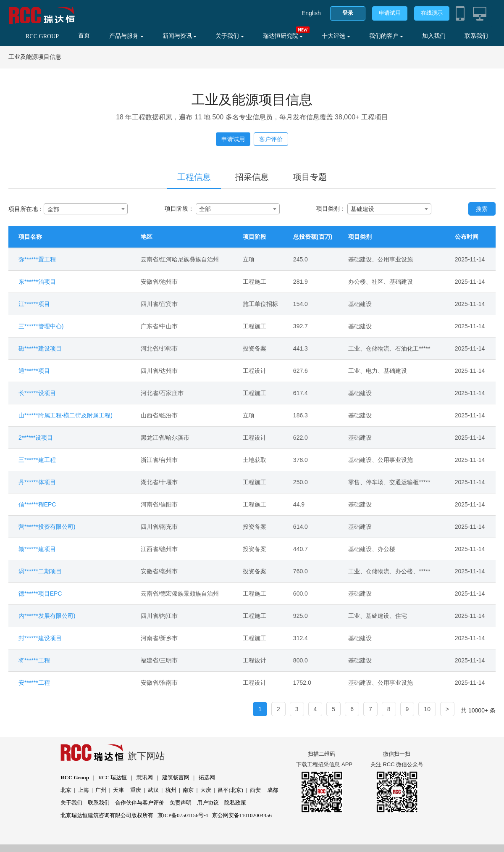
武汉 (153, 790)
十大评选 (336, 36)
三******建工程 (37, 460)
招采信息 (252, 177)
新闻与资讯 (180, 36)
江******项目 (34, 304)
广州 (101, 790)
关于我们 (230, 36)
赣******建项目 (37, 549)
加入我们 (434, 36)
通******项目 (34, 371)
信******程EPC (37, 504)
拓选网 (207, 777)
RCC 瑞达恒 (113, 777)
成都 (273, 790)
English (311, 13)
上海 (84, 790)
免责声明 (181, 803)
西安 (255, 790)
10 (427, 709)
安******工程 (34, 683)
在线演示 (432, 13)
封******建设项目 (40, 638)
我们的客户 (386, 36)
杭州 (171, 790)
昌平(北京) (230, 790)
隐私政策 (235, 803)
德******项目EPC (40, 593)
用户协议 (208, 803)
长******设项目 (37, 393)
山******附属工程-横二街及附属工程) (66, 415)
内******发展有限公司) (47, 616)
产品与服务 (126, 36)
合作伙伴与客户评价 (140, 803)
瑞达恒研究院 (283, 36)
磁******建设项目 (40, 348)
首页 (84, 36)
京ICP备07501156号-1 (183, 815)
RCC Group (75, 777)
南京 (188, 790)
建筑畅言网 (176, 777)
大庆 (206, 790)
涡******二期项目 (40, 571)
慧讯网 (145, 777)
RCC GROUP (42, 36)
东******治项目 (37, 282)
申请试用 (390, 13)
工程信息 (194, 177)
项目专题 (310, 177)
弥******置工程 (37, 259)
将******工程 (34, 660)
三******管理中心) (41, 326)
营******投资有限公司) (47, 527)
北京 (66, 790)
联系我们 (476, 36)
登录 (348, 13)
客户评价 (271, 139)
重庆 (136, 790)
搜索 (482, 209)
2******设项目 (36, 438)
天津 (118, 790)
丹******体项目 (37, 482)
